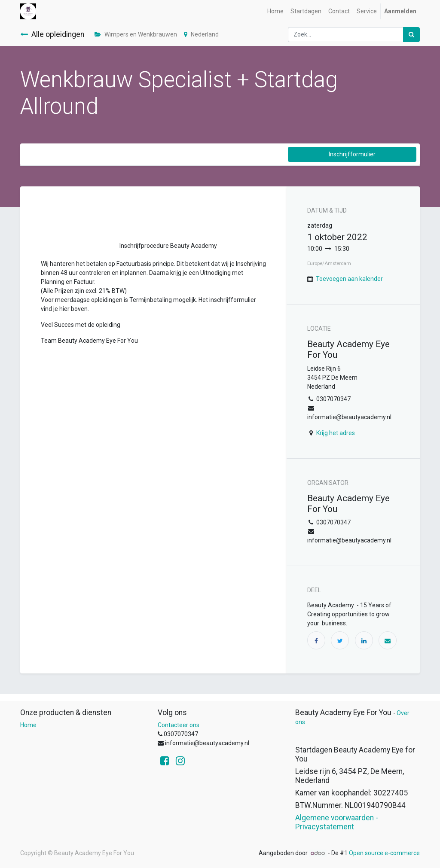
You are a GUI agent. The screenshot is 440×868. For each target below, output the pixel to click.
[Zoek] (411, 35)
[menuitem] (275, 11)
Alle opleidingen (52, 34)
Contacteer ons (179, 725)
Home (28, 725)
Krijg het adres (336, 433)
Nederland (201, 34)
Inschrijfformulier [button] (352, 154)
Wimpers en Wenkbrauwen (136, 34)
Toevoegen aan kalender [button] (349, 279)
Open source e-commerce (384, 853)
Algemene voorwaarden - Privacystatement (337, 822)
